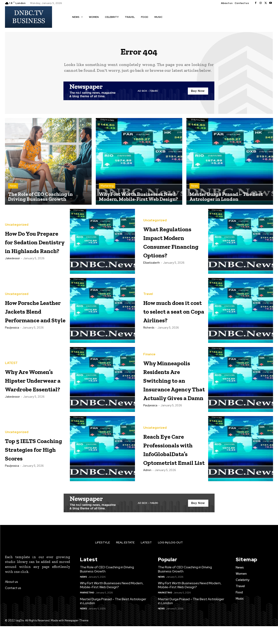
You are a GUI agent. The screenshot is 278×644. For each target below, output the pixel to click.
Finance (149, 352)
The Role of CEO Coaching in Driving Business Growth (107, 587)
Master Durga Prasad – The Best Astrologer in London (113, 619)
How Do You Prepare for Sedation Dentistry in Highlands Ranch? (29, 244)
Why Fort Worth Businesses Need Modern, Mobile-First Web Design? (112, 603)
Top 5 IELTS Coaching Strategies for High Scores (32, 467)
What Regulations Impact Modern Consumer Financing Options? (173, 244)
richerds (149, 335)
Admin (147, 497)
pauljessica (12, 339)
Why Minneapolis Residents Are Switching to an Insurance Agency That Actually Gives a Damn (174, 390)
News (13, 189)
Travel (148, 293)
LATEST (11, 353)
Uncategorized (17, 215)
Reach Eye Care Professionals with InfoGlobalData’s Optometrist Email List (176, 467)
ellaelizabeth (152, 275)
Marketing (107, 189)
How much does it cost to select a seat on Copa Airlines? (174, 313)
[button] (172, 17)
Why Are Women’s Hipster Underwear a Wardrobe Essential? (29, 383)
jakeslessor (12, 275)
